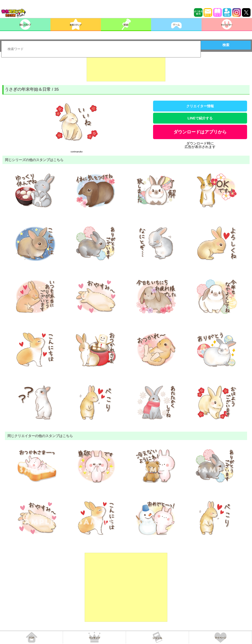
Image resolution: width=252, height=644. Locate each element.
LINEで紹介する (200, 118)
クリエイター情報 (200, 106)
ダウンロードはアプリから (200, 132)
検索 (226, 45)
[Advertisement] (126, 69)
